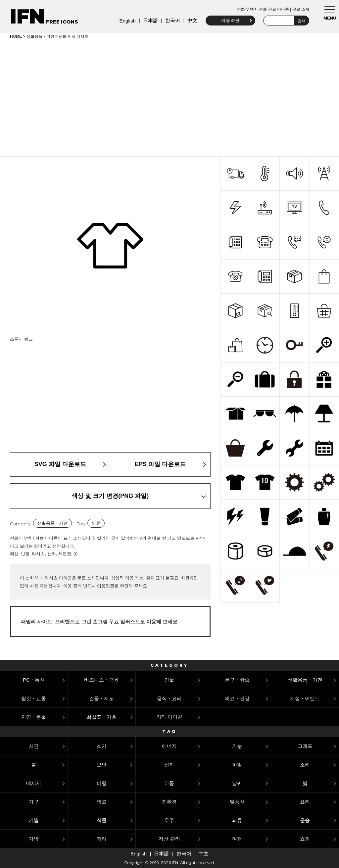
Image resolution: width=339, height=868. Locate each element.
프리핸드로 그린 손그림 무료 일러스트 (97, 622)
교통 (169, 783)
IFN (27, 16)
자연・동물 (34, 717)
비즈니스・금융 (101, 680)
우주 (169, 820)
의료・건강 (237, 698)
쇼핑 (305, 839)
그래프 (305, 746)
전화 (169, 765)
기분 (237, 746)
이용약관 (228, 20)
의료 (102, 802)
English (126, 21)
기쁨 (34, 820)
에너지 (169, 746)
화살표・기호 (102, 717)
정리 (102, 839)
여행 (237, 839)
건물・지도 (101, 698)
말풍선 (237, 802)
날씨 (237, 783)
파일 (237, 765)
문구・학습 (237, 680)
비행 (102, 783)
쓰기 (102, 746)
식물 (102, 820)
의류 (96, 523)
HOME (16, 36)
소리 (305, 765)
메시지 (34, 783)
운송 (305, 820)
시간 (34, 746)
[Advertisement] (169, 97)
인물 (169, 680)
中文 (191, 20)
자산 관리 (169, 839)
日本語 (148, 20)
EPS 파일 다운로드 (160, 464)
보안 (102, 765)
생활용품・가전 (40, 36)
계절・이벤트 (305, 698)
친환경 (169, 802)
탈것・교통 (34, 698)
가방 (34, 839)
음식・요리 (169, 698)
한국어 (171, 20)
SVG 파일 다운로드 (60, 464)
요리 (305, 802)
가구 (34, 802)
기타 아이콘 (169, 717)
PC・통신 (34, 680)
